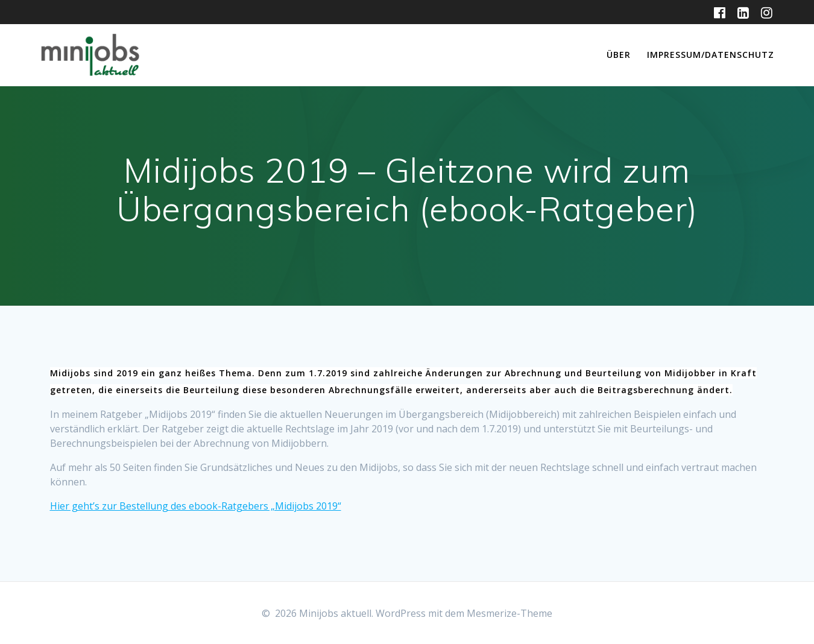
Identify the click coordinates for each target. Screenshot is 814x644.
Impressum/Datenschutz (711, 55)
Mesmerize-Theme (510, 613)
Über (619, 55)
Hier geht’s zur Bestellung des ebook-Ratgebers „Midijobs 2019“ (196, 506)
